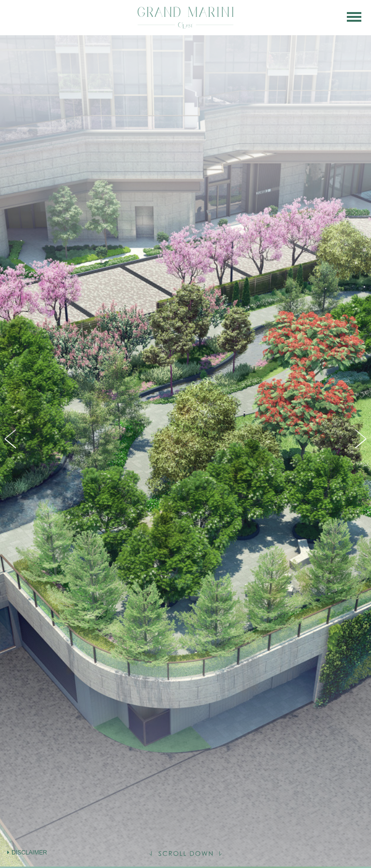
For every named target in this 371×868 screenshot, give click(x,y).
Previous (12, 439)
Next (359, 439)
